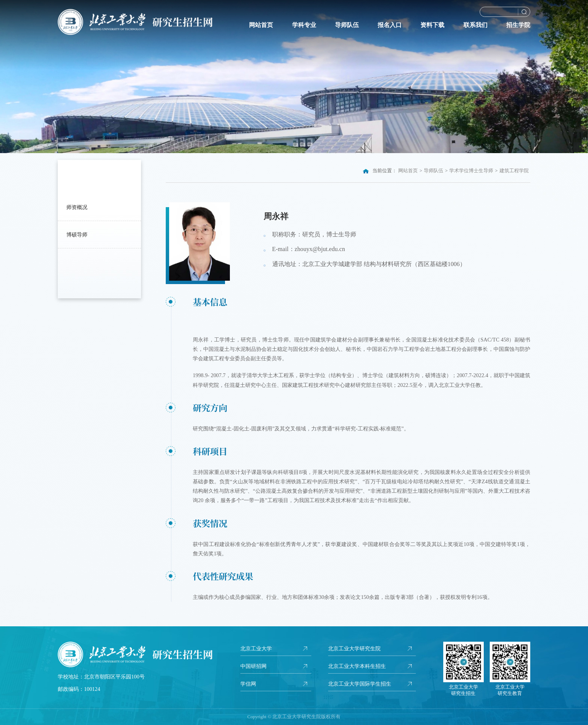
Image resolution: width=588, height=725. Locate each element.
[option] (294, 77)
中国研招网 (253, 666)
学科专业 (304, 25)
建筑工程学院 (514, 171)
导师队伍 (347, 25)
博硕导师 (77, 235)
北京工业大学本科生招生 (357, 666)
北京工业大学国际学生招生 (360, 684)
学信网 (248, 684)
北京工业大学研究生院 (354, 648)
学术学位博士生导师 (471, 171)
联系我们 (475, 25)
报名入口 (390, 25)
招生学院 (518, 25)
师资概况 (77, 207)
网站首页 (261, 25)
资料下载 (432, 25)
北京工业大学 (256, 648)
